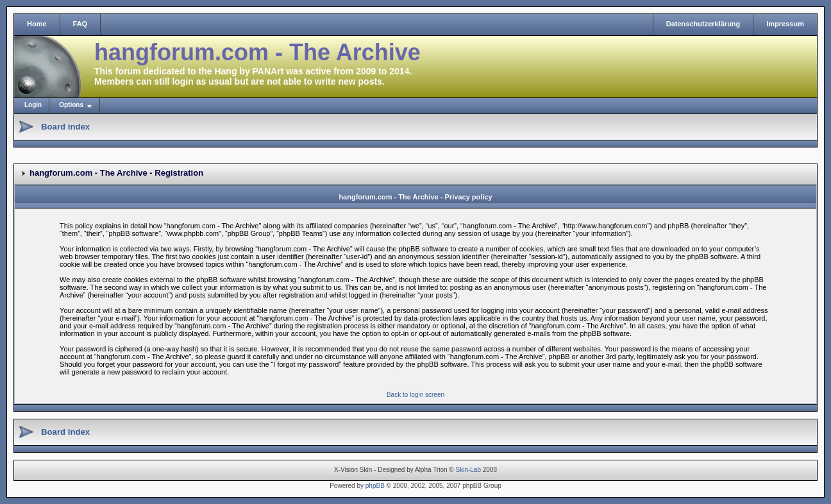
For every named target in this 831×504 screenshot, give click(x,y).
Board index (65, 127)
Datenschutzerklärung (703, 24)
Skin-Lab (468, 470)
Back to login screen (415, 395)
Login (33, 105)
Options (71, 105)
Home (37, 24)
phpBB (375, 486)
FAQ (80, 24)
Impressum (785, 24)
